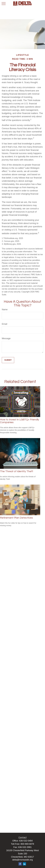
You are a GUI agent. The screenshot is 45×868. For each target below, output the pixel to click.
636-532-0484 (26, 841)
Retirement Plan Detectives (16, 518)
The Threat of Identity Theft (17, 471)
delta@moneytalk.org (22, 860)
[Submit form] (8, 360)
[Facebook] (20, 864)
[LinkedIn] (24, 864)
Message (6, 338)
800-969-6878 (27, 844)
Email (4, 324)
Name (5, 310)
